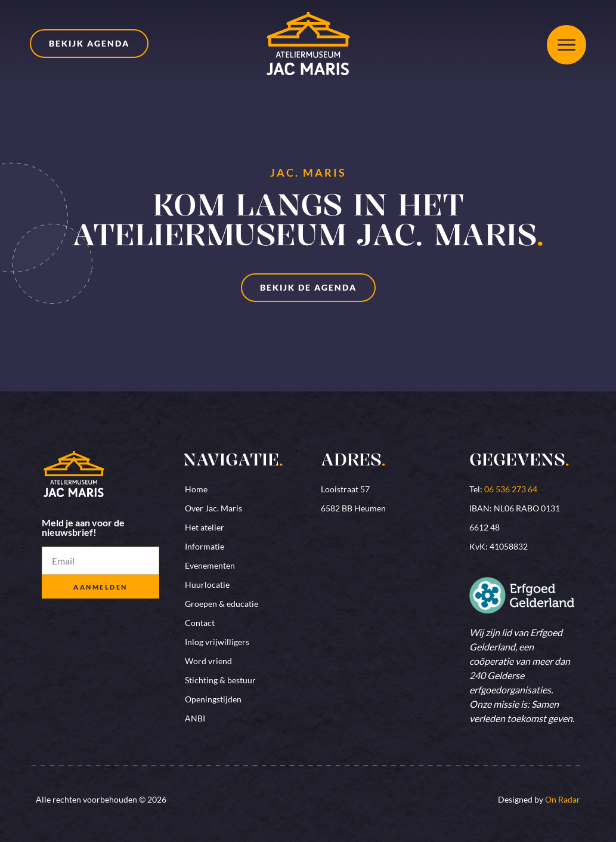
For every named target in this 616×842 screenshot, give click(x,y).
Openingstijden (213, 699)
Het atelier (205, 527)
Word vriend (208, 661)
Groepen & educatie (222, 604)
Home (196, 489)
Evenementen (210, 565)
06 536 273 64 (511, 489)
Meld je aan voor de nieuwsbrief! (83, 528)
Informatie (205, 546)
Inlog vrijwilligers (217, 642)
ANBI (195, 718)
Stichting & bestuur (220, 680)
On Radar (563, 799)
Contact (200, 623)
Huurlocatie (207, 585)
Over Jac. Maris (213, 508)
